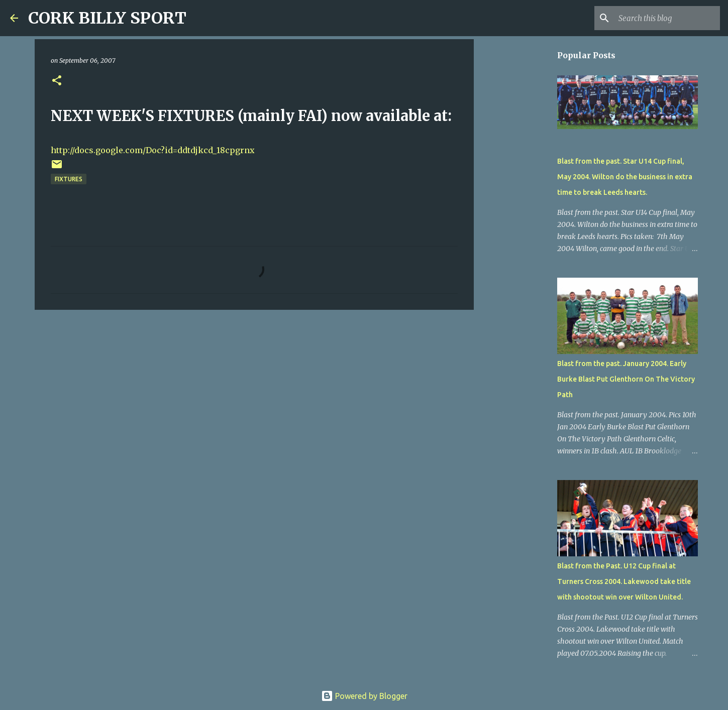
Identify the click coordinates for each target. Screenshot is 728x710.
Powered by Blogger (364, 696)
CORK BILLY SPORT (107, 18)
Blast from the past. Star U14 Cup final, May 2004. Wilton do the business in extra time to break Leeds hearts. (625, 177)
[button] (57, 81)
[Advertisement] (254, 395)
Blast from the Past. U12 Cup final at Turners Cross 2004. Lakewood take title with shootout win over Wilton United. (624, 581)
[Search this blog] (667, 18)
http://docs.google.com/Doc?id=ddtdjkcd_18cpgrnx (153, 150)
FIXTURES (69, 179)
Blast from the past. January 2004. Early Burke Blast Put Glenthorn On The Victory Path (626, 379)
